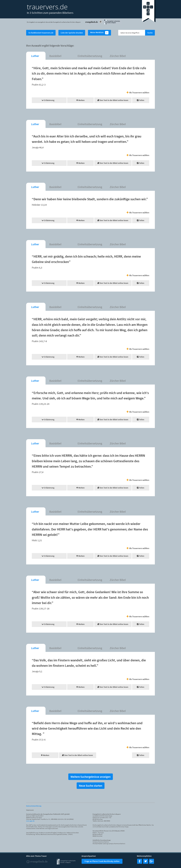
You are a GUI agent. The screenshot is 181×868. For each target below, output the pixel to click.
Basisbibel (55, 56)
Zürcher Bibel (118, 56)
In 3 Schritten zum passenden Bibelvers (50, 13)
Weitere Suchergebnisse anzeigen (91, 777)
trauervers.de (47, 7)
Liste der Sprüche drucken (72, 33)
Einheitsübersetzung (90, 56)
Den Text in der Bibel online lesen (113, 100)
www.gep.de (30, 821)
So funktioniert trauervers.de (41, 33)
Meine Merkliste (99, 33)
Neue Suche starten (91, 786)
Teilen (141, 100)
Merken (80, 100)
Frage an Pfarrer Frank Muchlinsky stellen (102, 861)
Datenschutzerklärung (34, 806)
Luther (35, 56)
